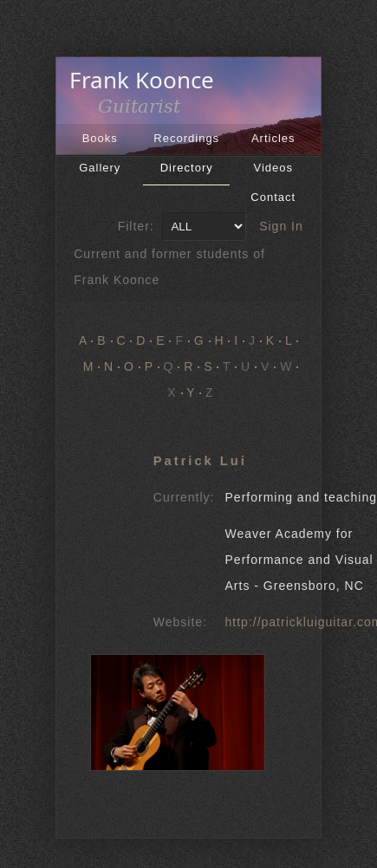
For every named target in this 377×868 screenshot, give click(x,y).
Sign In (281, 226)
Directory (187, 168)
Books (100, 138)
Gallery (100, 168)
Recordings (186, 138)
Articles (273, 138)
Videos (273, 168)
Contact (273, 197)
